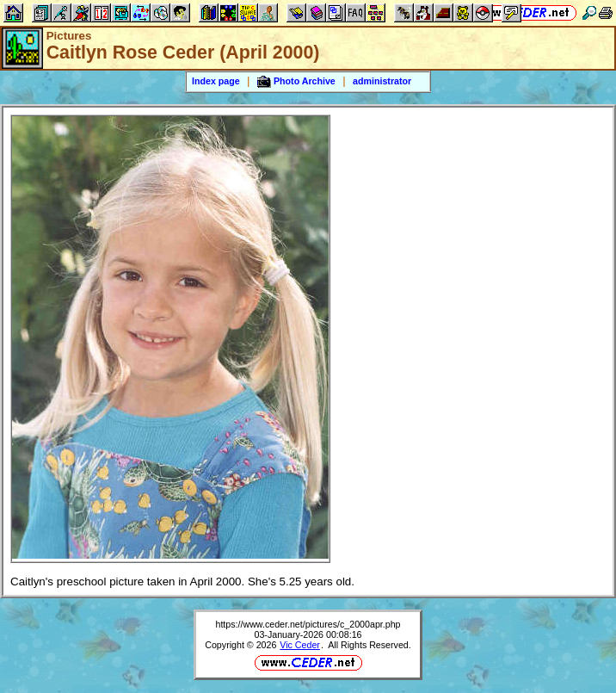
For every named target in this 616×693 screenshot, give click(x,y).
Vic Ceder (300, 645)
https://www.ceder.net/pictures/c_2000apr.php (308, 624)
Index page (216, 81)
